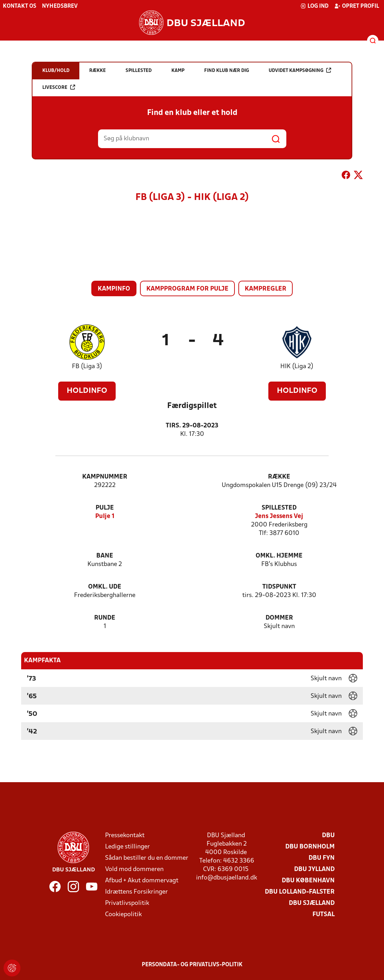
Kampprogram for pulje (187, 289)
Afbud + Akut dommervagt (142, 881)
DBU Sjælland (312, 903)
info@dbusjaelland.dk (227, 878)
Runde (105, 618)
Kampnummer (105, 477)
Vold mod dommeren (134, 869)
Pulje (105, 508)
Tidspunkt (279, 587)
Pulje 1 (105, 516)
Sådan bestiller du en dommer (147, 858)
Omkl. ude (105, 587)
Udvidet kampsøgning (300, 70)
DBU (328, 836)
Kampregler (266, 289)
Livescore (59, 87)
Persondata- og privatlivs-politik (192, 965)
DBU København (308, 881)
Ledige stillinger (127, 847)
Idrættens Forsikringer (136, 892)
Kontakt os (20, 6)
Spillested (279, 508)
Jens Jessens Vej (279, 516)
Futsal (324, 915)
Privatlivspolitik (127, 903)
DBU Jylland (314, 869)
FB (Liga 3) (87, 367)
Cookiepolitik (123, 915)
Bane (105, 556)
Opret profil (357, 6)
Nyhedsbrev (60, 6)
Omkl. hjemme (279, 556)
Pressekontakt (125, 836)
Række (279, 477)
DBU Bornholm (310, 847)
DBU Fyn (322, 858)
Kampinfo (114, 289)
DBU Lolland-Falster (300, 892)
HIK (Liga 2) (297, 367)
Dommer (279, 618)
